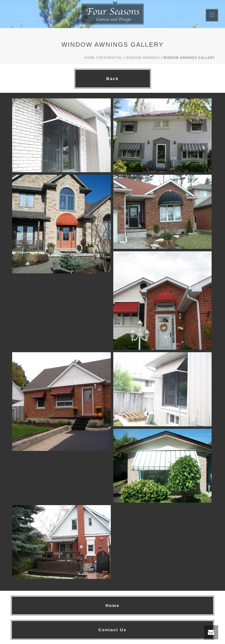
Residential (111, 58)
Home (90, 58)
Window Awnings (143, 58)
